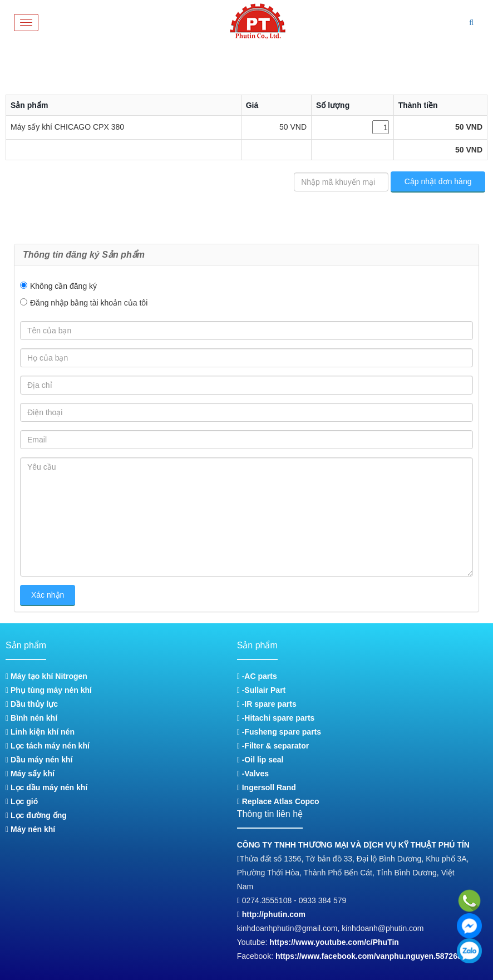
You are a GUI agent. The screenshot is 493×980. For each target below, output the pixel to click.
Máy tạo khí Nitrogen (46, 676)
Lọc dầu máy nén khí (46, 787)
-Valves (253, 774)
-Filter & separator (273, 746)
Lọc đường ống (36, 815)
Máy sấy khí (30, 774)
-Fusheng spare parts (279, 732)
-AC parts (257, 676)
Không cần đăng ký (63, 286)
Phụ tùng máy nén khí (49, 690)
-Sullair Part (261, 690)
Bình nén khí (31, 718)
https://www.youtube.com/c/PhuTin (334, 942)
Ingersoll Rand (267, 787)
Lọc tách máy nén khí (48, 746)
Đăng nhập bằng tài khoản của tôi (89, 303)
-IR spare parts (267, 704)
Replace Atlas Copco (278, 801)
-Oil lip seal (260, 760)
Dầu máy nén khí (39, 760)
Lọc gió (22, 801)
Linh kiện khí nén (40, 732)
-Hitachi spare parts (276, 718)
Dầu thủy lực (32, 704)
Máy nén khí (30, 829)
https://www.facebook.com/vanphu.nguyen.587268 (369, 956)
